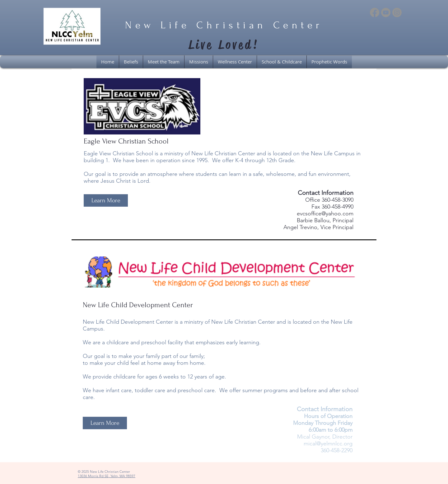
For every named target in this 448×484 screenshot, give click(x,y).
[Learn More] (106, 200)
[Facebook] (375, 12)
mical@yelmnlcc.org (328, 444)
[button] (235, 62)
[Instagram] (397, 12)
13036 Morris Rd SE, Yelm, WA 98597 (107, 476)
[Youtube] (386, 12)
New (140, 25)
